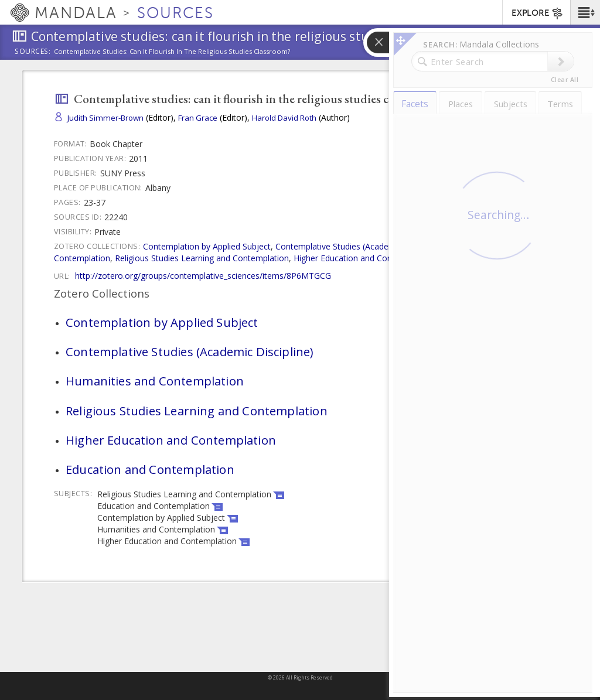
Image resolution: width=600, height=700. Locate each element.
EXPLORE (538, 13)
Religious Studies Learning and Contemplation (202, 258)
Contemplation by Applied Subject (207, 246)
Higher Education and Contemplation (363, 258)
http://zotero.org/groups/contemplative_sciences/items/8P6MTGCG (203, 276)
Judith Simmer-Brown (105, 118)
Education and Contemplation (494, 258)
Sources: (33, 52)
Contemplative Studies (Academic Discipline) (359, 246)
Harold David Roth (284, 118)
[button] (585, 12)
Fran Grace (198, 118)
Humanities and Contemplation (155, 381)
